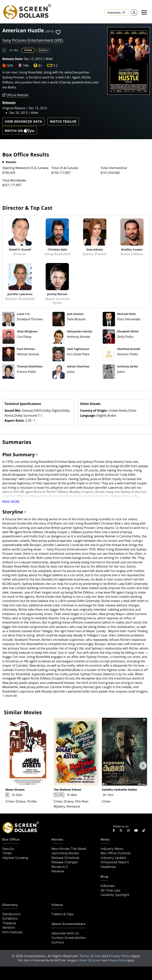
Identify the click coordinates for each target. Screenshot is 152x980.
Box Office (11, 840)
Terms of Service (90, 960)
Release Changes (65, 862)
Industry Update (113, 858)
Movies (57, 840)
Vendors (9, 928)
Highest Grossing (15, 858)
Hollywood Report (115, 862)
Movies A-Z (60, 867)
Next (143, 766)
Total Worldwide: (14, 180)
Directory (10, 905)
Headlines (108, 867)
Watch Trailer (63, 122)
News (105, 840)
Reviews (58, 871)
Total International (114, 168)
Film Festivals (12, 932)
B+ (40, 66)
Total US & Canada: (65, 168)
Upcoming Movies (65, 853)
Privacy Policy (120, 956)
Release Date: (13, 59)
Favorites (116, 13)
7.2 (56, 66)
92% (10, 66)
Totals (7, 853)
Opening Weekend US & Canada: (26, 168)
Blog (104, 877)
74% (26, 66)
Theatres (9, 923)
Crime (28, 50)
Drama (43, 50)
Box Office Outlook (116, 853)
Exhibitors (10, 919)
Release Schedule (65, 858)
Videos (57, 905)
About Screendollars (68, 924)
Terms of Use (91, 956)
